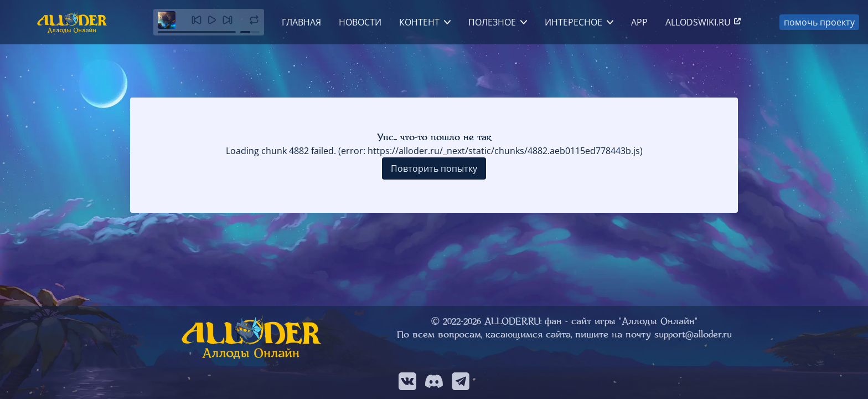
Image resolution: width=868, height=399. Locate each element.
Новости (360, 22)
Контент (419, 22)
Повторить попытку (434, 168)
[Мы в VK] (407, 381)
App (639, 22)
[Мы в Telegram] (461, 381)
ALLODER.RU (512, 321)
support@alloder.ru (693, 334)
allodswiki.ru (704, 22)
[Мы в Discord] (434, 381)
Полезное (492, 22)
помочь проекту (819, 22)
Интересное (573, 22)
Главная (301, 22)
